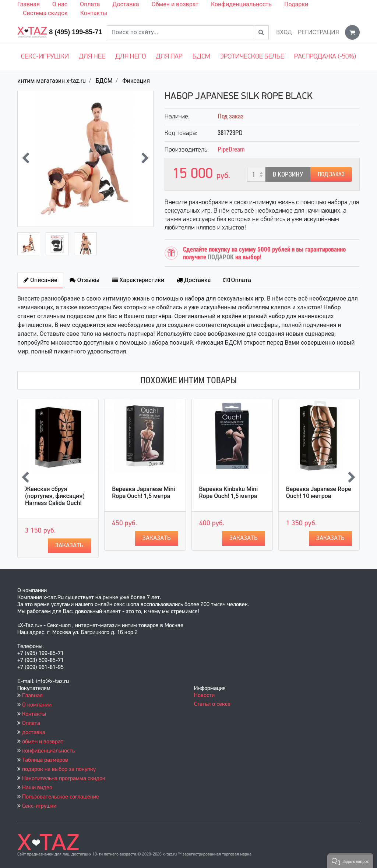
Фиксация (136, 81)
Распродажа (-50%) (325, 57)
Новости (204, 696)
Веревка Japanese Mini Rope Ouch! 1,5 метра (143, 492)
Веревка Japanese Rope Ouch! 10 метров (319, 492)
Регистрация (318, 32)
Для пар (169, 57)
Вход (284, 32)
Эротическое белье (252, 57)
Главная (29, 4)
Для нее (92, 57)
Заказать (69, 546)
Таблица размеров (45, 760)
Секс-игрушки (45, 57)
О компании (37, 705)
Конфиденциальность (241, 4)
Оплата (90, 4)
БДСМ (201, 57)
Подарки (296, 4)
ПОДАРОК (221, 257)
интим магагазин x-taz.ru (52, 81)
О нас (60, 4)
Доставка (126, 4)
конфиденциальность (48, 751)
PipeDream (231, 149)
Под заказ (331, 174)
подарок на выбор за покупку (59, 769)
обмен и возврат (43, 742)
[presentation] (26, 159)
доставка (34, 733)
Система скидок (45, 13)
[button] (350, 861)
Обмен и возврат (175, 4)
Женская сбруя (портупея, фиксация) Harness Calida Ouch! (55, 496)
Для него (131, 57)
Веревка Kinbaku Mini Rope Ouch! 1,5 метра (229, 492)
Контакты (94, 13)
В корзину (288, 174)
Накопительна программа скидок (64, 779)
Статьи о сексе (212, 704)
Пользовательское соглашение (61, 797)
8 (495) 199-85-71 (75, 32)
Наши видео (37, 788)
